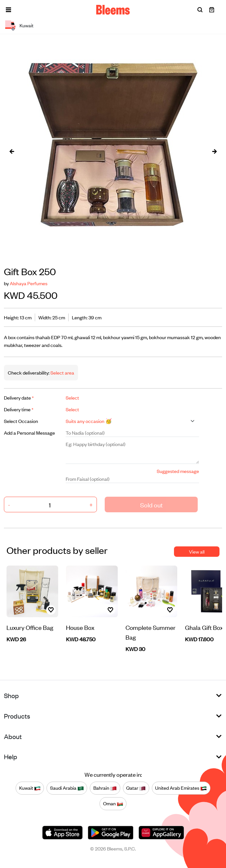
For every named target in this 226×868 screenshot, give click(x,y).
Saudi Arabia (67, 788)
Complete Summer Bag (151, 632)
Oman (113, 803)
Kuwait (30, 788)
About (13, 736)
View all (197, 551)
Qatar (136, 788)
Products (17, 716)
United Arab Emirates (181, 788)
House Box (80, 627)
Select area (62, 372)
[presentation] (12, 151)
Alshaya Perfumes (29, 283)
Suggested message (178, 471)
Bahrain (105, 788)
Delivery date (19, 397)
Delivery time (19, 409)
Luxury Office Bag (30, 627)
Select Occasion (21, 421)
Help (11, 756)
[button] (8, 10)
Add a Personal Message (29, 433)
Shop (11, 695)
